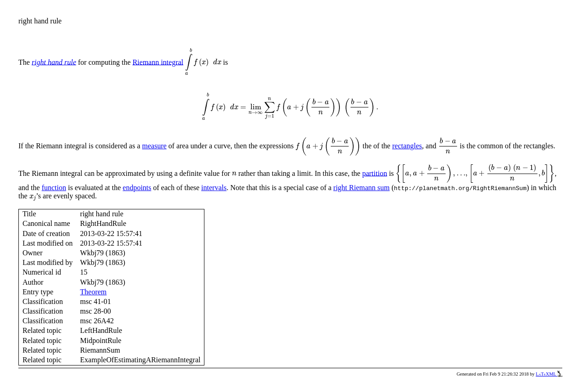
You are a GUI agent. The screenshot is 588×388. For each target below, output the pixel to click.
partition (374, 173)
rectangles (407, 146)
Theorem (93, 292)
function (54, 188)
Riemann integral (158, 62)
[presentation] (203, 62)
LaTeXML (549, 374)
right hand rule (54, 62)
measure (154, 146)
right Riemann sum (362, 188)
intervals (214, 188)
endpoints (137, 188)
